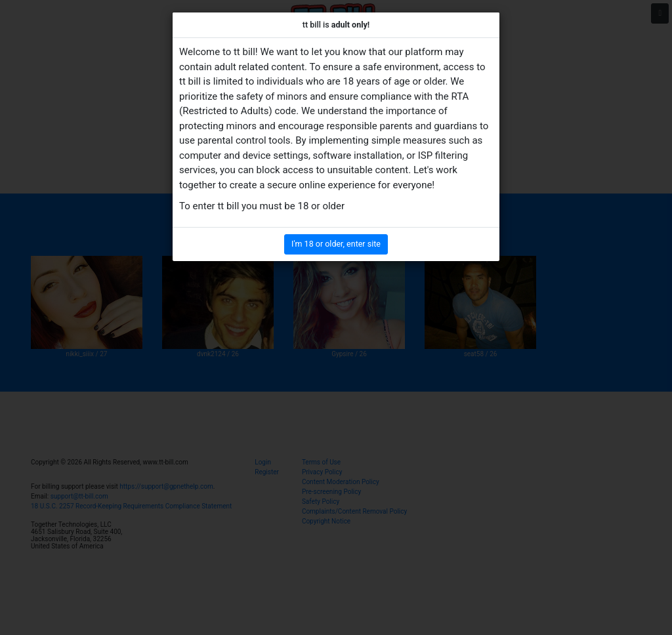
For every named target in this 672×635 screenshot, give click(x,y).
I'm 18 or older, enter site (336, 244)
